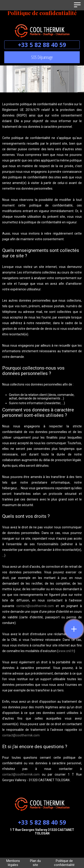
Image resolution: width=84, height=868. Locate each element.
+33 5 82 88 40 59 (42, 45)
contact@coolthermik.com (35, 606)
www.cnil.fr (66, 651)
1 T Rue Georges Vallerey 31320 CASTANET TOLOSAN (42, 832)
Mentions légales (13, 863)
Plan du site (35, 863)
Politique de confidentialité (64, 863)
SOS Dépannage (42, 57)
